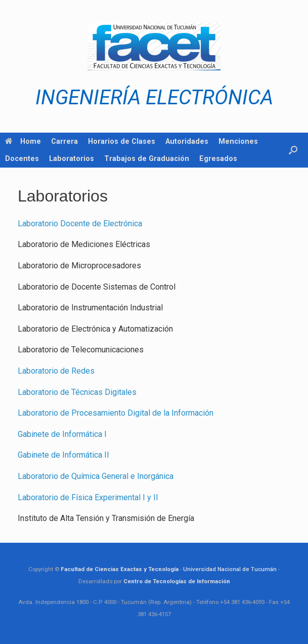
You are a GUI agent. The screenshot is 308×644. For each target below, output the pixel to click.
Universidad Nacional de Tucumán (230, 569)
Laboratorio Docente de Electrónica (80, 224)
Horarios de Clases (122, 141)
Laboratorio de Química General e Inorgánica (96, 476)
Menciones (238, 141)
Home (23, 141)
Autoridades (187, 141)
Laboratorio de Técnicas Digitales (77, 392)
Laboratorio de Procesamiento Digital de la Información (116, 413)
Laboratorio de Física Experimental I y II (88, 497)
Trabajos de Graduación (147, 158)
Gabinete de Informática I (62, 434)
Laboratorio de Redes (56, 371)
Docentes (22, 158)
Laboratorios (72, 158)
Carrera (64, 141)
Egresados (218, 158)
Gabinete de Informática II (63, 455)
